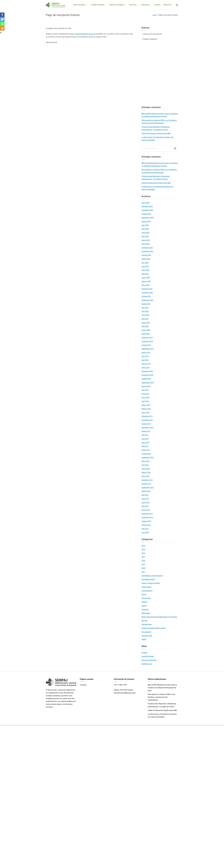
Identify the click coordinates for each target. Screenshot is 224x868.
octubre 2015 (146, 484)
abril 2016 (145, 465)
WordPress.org (147, 664)
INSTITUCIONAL (81, 5)
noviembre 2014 (147, 517)
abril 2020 (145, 326)
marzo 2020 (146, 330)
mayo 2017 (146, 443)
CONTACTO (167, 5)
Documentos (146, 598)
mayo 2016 (146, 461)
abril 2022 (145, 274)
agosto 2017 (146, 431)
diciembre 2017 (147, 416)
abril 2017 (145, 446)
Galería (144, 606)
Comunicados (146, 587)
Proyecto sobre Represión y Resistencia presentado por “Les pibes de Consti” (156, 128)
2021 (143, 572)
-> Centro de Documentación (152, 34)
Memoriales (146, 613)
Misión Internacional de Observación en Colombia (159, 617)
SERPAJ (106, 729)
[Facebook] (2, 15)
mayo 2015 (146, 502)
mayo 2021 (146, 315)
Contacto (83, 685)
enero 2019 (146, 368)
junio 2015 (145, 499)
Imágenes (145, 609)
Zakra (122, 729)
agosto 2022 (146, 259)
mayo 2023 (146, 233)
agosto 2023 (146, 221)
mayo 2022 (146, 270)
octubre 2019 (146, 345)
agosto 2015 (146, 491)
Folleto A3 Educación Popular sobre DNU (156, 133)
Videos (144, 639)
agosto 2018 (146, 386)
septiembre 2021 (148, 300)
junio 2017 (145, 439)
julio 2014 (145, 529)
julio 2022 (145, 263)
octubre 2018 (146, 379)
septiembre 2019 (148, 349)
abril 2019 (145, 360)
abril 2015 (145, 506)
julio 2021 (145, 308)
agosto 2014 (146, 525)
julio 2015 (145, 495)
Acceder (144, 653)
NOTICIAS (134, 5)
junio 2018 (145, 394)
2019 (143, 564)
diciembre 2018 (147, 371)
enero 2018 (146, 412)
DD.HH (144, 594)
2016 (143, 553)
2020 (143, 568)
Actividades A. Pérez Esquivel (152, 576)
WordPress (129, 729)
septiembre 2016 (148, 457)
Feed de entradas (148, 656)
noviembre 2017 (147, 420)
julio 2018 (145, 390)
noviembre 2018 (147, 375)
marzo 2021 (146, 323)
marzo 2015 (146, 510)
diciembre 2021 (147, 289)
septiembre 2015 (148, 487)
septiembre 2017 (148, 428)
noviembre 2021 (147, 293)
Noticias (144, 621)
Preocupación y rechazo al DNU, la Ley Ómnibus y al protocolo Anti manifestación (159, 122)
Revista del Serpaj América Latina (154, 628)
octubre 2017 (146, 424)
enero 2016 (146, 476)
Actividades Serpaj (148, 579)
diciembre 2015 (147, 480)
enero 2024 (146, 203)
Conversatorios (147, 591)
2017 (143, 557)
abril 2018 (145, 401)
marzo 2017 (146, 450)
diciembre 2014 (147, 514)
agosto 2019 (146, 353)
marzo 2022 (146, 278)
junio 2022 (145, 266)
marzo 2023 (146, 240)
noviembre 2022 (147, 251)
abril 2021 (145, 319)
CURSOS (157, 5)
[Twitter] (2, 19)
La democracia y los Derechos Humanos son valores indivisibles (157, 139)
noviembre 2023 (147, 210)
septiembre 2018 (148, 383)
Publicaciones (147, 624)
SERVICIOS (146, 5)
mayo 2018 (146, 397)
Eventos (144, 602)
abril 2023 (145, 236)
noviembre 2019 (147, 341)
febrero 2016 (146, 472)
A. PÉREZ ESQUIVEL (98, 5)
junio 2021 (145, 311)
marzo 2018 (146, 405)
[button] (86, 5)
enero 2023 (146, 244)
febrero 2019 (146, 364)
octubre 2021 (146, 296)
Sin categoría (146, 632)
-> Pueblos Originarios (149, 39)
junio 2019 (145, 356)
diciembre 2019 (147, 338)
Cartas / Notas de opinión (151, 583)
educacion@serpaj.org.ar (84, 34)
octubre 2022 (146, 255)
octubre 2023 (146, 214)
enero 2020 (146, 334)
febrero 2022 (146, 281)
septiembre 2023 (148, 218)
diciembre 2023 (147, 206)
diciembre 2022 (147, 248)
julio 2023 (145, 225)
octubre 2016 (146, 454)
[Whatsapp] (2, 24)
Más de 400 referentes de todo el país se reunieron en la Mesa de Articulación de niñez (160, 115)
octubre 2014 (146, 521)
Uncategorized (147, 636)
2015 (143, 549)
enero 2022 (146, 285)
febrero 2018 (146, 409)
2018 (143, 561)
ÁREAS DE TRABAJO (118, 5)
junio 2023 (145, 229)
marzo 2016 (146, 469)
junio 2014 (145, 532)
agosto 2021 (146, 304)
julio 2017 (145, 435)
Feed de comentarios (149, 660)
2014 (143, 546)
